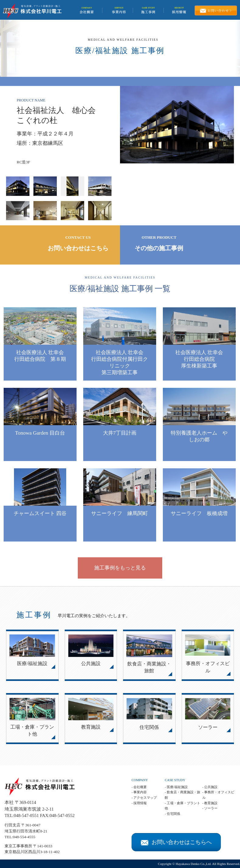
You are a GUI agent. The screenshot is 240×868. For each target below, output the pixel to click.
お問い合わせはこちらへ (176, 842)
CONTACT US (78, 244)
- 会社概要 (139, 787)
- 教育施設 (210, 803)
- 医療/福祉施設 (176, 787)
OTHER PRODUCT (159, 244)
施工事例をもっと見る (120, 568)
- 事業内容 (139, 792)
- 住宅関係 (172, 814)
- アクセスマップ (144, 798)
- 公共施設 (210, 787)
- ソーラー (210, 808)
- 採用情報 (139, 803)
